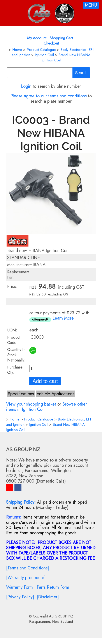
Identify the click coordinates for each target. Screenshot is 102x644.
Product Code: (14, 340)
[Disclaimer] (48, 597)
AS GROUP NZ (61, 616)
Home (17, 50)
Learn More (63, 318)
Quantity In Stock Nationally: (16, 355)
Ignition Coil (44, 55)
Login (26, 86)
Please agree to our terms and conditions (49, 96)
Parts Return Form (53, 587)
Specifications (21, 394)
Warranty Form (19, 587)
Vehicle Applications (55, 394)
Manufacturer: (19, 265)
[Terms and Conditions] (28, 568)
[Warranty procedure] (26, 578)
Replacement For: (18, 275)
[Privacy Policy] (20, 597)
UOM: (12, 330)
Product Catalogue (41, 50)
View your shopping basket (31, 404)
